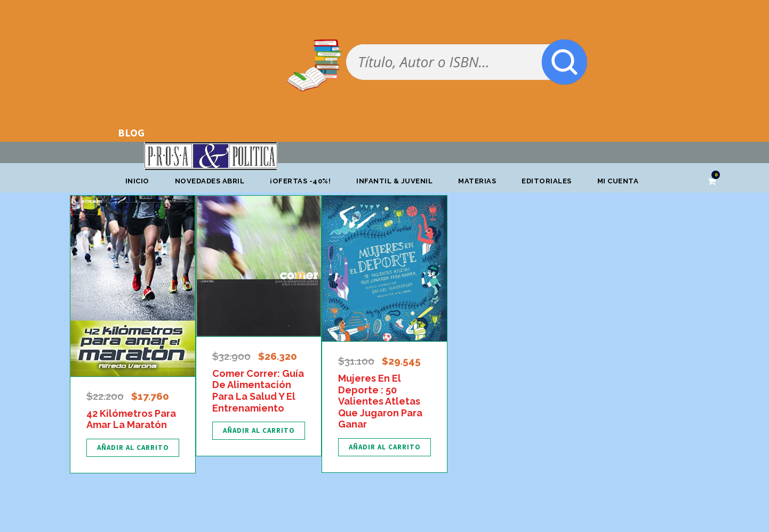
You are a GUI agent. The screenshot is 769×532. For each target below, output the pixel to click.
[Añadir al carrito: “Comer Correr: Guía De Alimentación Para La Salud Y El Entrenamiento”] (259, 431)
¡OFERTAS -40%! (300, 181)
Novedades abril (210, 181)
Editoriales (547, 181)
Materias (477, 181)
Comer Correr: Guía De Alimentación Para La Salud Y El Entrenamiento (258, 391)
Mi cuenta (618, 181)
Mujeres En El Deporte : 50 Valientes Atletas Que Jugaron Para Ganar (380, 401)
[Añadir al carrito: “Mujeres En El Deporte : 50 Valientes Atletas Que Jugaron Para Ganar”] (384, 447)
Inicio (137, 181)
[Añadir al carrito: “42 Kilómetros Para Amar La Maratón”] (133, 448)
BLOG (131, 132)
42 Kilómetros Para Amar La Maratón (131, 419)
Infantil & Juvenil (394, 181)
